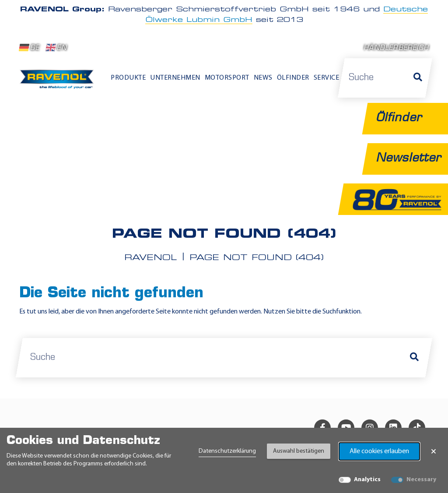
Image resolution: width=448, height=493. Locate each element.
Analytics (367, 480)
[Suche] (418, 78)
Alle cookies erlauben (379, 451)
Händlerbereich (396, 48)
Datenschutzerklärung (227, 451)
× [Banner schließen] (434, 451)
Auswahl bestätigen (299, 451)
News (263, 78)
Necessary (421, 480)
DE (29, 48)
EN (56, 48)
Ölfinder (293, 78)
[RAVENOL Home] (59, 82)
